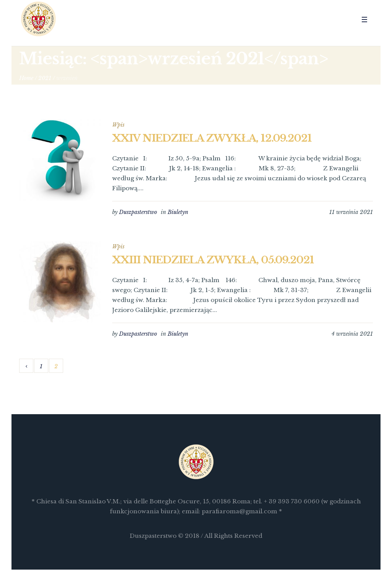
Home (26, 78)
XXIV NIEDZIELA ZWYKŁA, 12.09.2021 (212, 138)
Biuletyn (178, 212)
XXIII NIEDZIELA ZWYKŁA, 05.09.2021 (213, 260)
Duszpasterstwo (138, 212)
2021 (45, 78)
